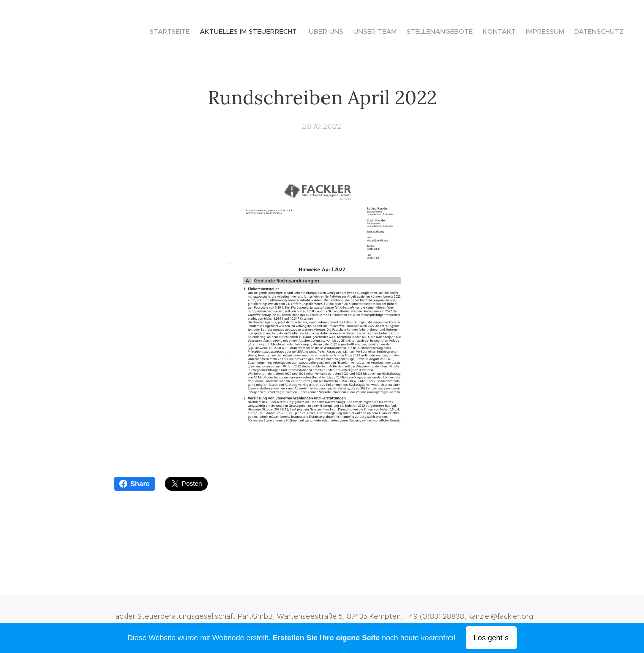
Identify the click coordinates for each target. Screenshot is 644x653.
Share (134, 484)
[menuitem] (555, 33)
